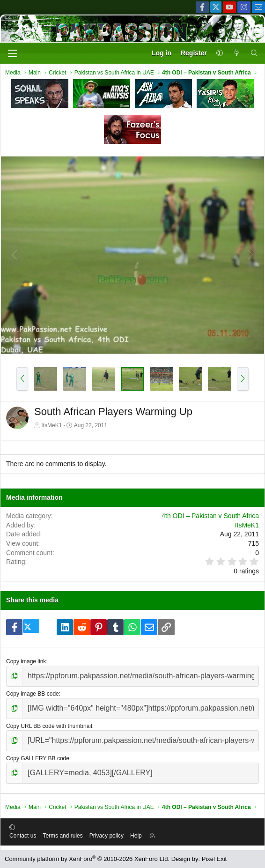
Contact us (23, 836)
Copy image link (26, 661)
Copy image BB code (33, 694)
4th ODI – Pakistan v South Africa (210, 516)
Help (136, 836)
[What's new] (236, 53)
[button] (220, 53)
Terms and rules (63, 836)
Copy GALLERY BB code (38, 758)
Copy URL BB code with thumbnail (49, 726)
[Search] (254, 53)
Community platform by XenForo (87, 859)
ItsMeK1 (52, 425)
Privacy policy (107, 836)
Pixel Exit (214, 859)
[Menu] (12, 53)
